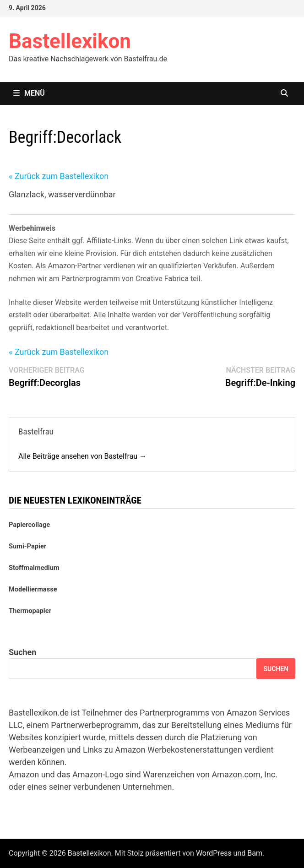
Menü (29, 93)
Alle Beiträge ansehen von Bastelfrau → (82, 456)
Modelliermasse (33, 589)
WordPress (214, 853)
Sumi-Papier (27, 546)
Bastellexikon (70, 41)
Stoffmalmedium (34, 568)
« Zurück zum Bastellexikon (59, 176)
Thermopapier (30, 611)
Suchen (22, 652)
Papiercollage (29, 525)
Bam (255, 853)
